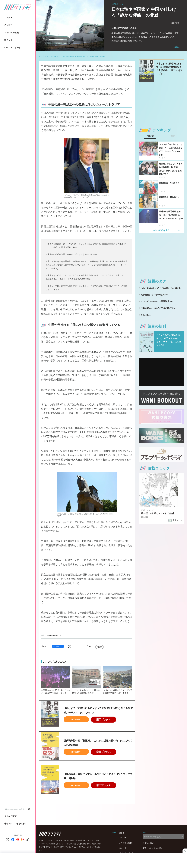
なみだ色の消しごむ (166, 308)
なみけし (146, 315)
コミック (8, 40)
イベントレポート (12, 48)
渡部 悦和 (175, 23)
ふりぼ (176, 288)
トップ (41, 56)
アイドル (163, 288)
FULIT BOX (147, 288)
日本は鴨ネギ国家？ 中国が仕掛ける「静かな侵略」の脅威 (83, 56)
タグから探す (10, 816)
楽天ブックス (104, 719)
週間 (173, 136)
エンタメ (8, 17)
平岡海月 (167, 301)
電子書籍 (147, 295)
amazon (76, 719)
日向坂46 (146, 308)
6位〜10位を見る (161, 230)
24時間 (150, 136)
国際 (100, 647)
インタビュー (149, 301)
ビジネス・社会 (53, 56)
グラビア (8, 25)
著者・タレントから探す (16, 824)
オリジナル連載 (11, 33)
